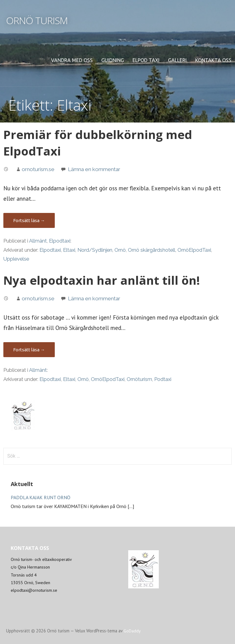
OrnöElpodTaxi (194, 250)
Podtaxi (163, 379)
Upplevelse (16, 259)
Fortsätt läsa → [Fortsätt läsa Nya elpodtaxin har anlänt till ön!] (29, 350)
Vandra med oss (72, 60)
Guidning (113, 60)
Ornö (120, 250)
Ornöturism (139, 379)
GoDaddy (132, 631)
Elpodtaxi (60, 241)
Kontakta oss (213, 60)
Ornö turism (37, 20)
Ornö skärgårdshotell (152, 250)
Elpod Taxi (146, 60)
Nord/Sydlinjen (95, 250)
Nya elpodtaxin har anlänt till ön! (102, 280)
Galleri (177, 60)
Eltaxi (69, 250)
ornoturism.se (38, 169)
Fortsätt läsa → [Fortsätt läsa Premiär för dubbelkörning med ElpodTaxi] (29, 220)
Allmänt (38, 241)
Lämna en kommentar (94, 169)
